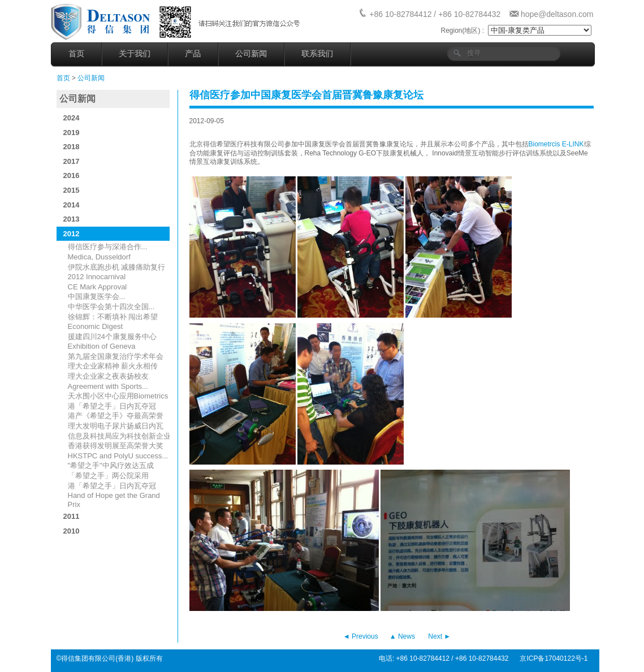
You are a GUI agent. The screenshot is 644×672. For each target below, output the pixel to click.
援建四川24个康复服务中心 (112, 337)
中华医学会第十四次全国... (111, 307)
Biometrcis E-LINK (556, 144)
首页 (76, 54)
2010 (72, 531)
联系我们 (317, 54)
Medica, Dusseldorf (99, 257)
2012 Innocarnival (97, 277)
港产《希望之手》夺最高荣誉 (116, 416)
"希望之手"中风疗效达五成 (111, 465)
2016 (72, 175)
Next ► (439, 636)
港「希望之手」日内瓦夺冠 (112, 406)
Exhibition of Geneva (102, 346)
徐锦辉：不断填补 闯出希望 (113, 317)
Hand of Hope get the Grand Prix (114, 500)
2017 (72, 161)
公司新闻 (251, 54)
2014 (72, 205)
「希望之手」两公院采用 (108, 476)
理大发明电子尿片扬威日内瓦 (116, 426)
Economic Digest (96, 326)
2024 (72, 118)
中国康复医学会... (97, 296)
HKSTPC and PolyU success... (118, 456)
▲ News (402, 636)
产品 (193, 54)
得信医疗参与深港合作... (108, 247)
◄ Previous (361, 636)
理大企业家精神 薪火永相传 (113, 366)
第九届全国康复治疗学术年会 (116, 356)
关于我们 (135, 54)
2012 (72, 234)
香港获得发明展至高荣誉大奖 (116, 446)
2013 (72, 219)
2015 (72, 190)
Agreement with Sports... (108, 386)
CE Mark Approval (98, 287)
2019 (72, 133)
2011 (72, 516)
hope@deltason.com (557, 14)
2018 (72, 147)
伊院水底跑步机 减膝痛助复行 (117, 267)
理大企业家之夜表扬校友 (108, 376)
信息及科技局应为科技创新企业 (119, 436)
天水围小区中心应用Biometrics (118, 396)
